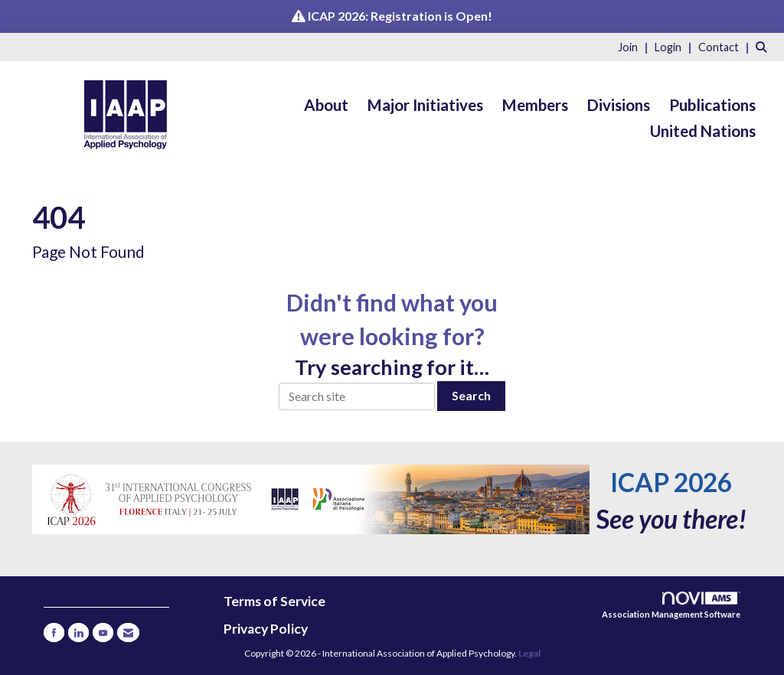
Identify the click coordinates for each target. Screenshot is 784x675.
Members (535, 105)
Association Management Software (671, 606)
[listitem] (635, 46)
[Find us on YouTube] (103, 633)
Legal (529, 653)
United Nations (703, 131)
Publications (712, 105)
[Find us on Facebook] (54, 633)
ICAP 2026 (671, 482)
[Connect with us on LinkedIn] (78, 633)
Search (471, 395)
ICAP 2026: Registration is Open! (400, 16)
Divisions (619, 105)
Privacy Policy (266, 629)
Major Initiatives (425, 105)
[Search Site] (764, 46)
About (326, 105)
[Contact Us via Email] (128, 633)
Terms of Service (274, 601)
